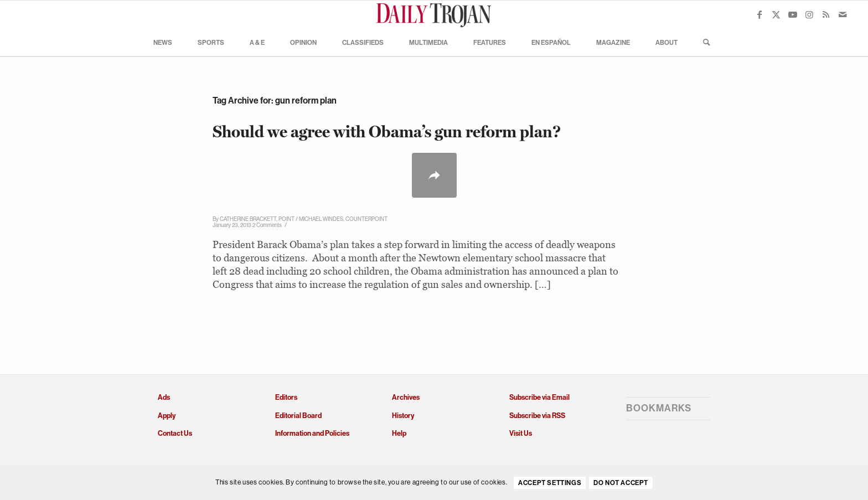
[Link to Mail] (843, 14)
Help (399, 433)
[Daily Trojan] (434, 14)
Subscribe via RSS (537, 416)
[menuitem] (163, 42)
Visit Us (521, 433)
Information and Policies (312, 433)
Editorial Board (298, 416)
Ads (164, 397)
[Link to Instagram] (809, 14)
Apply (167, 416)
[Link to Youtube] (793, 14)
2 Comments (267, 225)
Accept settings (550, 483)
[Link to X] (776, 14)
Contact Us (175, 433)
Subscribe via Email (539, 397)
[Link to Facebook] (759, 14)
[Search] (703, 42)
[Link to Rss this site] (826, 14)
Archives (406, 397)
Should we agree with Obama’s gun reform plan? (387, 132)
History (403, 416)
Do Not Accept (621, 483)
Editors (286, 397)
